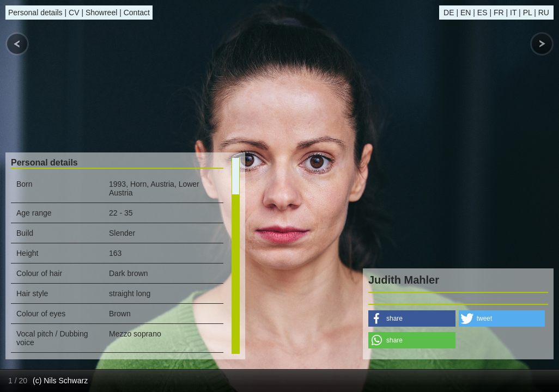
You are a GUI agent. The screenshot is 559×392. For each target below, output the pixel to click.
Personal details (35, 13)
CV (74, 13)
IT (513, 13)
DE (449, 13)
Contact (137, 13)
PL (528, 13)
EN (466, 13)
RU (544, 13)
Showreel (101, 13)
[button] (412, 318)
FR (499, 13)
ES (482, 13)
